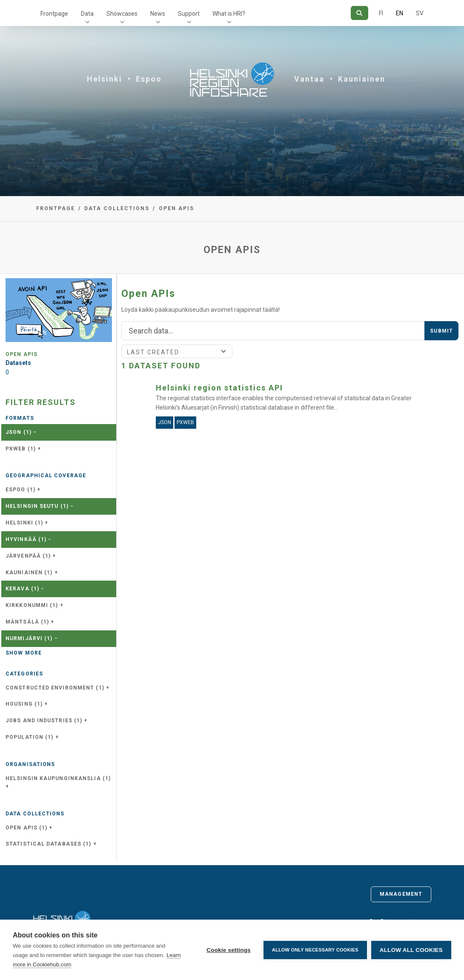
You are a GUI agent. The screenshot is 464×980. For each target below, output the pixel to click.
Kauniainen (362, 79)
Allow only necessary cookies (315, 950)
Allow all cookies (411, 950)
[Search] (359, 13)
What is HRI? (229, 14)
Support (189, 14)
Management (401, 894)
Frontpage (54, 14)
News (158, 14)
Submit (441, 331)
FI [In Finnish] (381, 13)
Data (87, 14)
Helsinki (105, 79)
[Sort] (177, 351)
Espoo (149, 79)
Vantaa (309, 79)
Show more (24, 653)
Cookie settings (229, 950)
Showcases (122, 14)
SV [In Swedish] (420, 13)
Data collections (117, 208)
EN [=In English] (400, 13)
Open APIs (176, 208)
